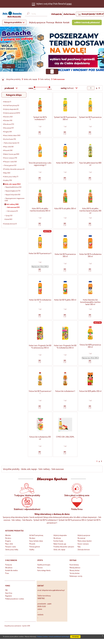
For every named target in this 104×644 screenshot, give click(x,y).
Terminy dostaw (75, 573)
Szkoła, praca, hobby (12, 549)
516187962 (41, 598)
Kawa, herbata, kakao (36, 541)
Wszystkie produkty (13, 79)
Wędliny (32, 549)
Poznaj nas (9, 565)
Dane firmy (9, 593)
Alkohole (59, 22)
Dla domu (8, 538)
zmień (69, 4)
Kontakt (66, 22)
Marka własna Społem (85, 541)
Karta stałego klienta (44, 570)
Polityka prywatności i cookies (15, 599)
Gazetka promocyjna (44, 565)
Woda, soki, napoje (30, 79)
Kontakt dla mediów (12, 570)
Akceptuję (75, 637)
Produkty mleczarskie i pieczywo (64, 547)
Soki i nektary (45, 79)
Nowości (40, 568)
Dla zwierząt (81, 538)
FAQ (6, 590)
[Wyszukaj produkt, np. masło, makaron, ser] (38, 14)
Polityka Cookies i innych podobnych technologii (53, 637)
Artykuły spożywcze (37, 22)
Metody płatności (75, 568)
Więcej (9, 66)
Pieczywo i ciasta (11, 547)
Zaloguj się (57, 14)
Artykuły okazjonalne (60, 535)
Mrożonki (32, 544)
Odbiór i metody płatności (87, 22)
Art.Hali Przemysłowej (36, 535)
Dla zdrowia (57, 538)
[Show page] (91, 88)
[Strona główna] (12, 15)
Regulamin (9, 596)
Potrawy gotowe (35, 547)
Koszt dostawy (74, 565)
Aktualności (9, 568)
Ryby (79, 547)
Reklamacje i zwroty (76, 576)
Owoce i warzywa (83, 544)
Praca (7, 573)
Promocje (50, 22)
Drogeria (8, 541)
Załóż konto (69, 14)
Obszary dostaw (75, 570)
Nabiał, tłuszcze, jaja (60, 544)
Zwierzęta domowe (84, 549)
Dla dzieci (32, 538)
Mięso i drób (9, 544)
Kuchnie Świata (58, 541)
